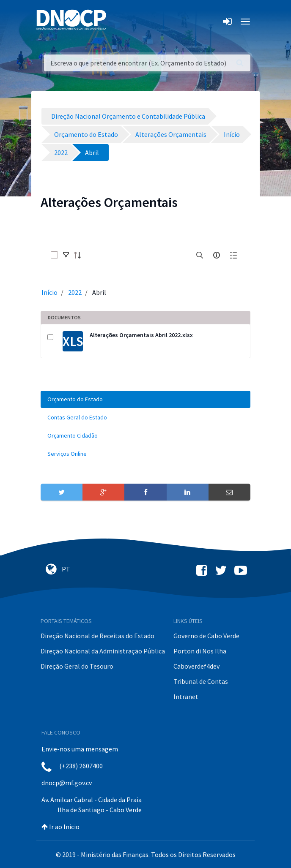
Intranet (186, 697)
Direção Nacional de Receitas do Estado (97, 636)
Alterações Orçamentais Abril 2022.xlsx (141, 335)
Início (49, 292)
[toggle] (66, 255)
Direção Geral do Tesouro (77, 666)
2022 (75, 292)
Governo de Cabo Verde (206, 636)
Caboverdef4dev (196, 666)
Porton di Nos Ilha (200, 651)
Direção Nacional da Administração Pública (103, 651)
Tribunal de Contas (201, 681)
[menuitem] (145, 399)
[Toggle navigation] (117, 22)
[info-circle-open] (217, 255)
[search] (200, 255)
